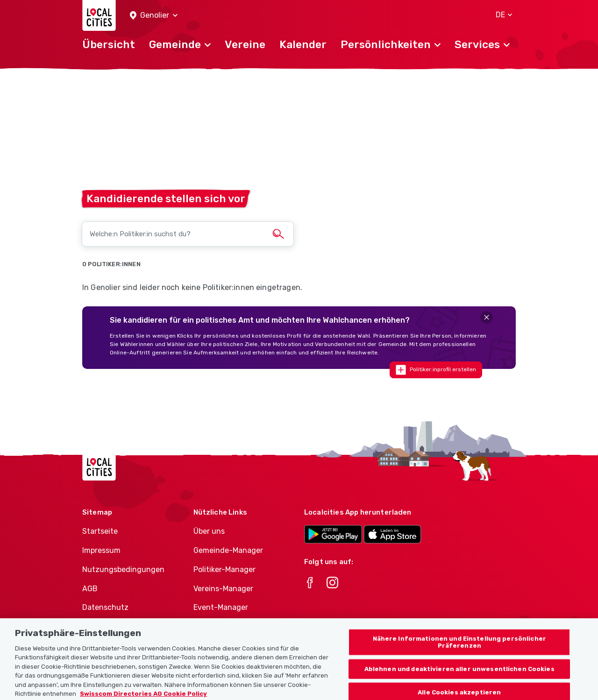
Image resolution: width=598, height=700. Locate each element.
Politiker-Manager (224, 569)
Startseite (100, 531)
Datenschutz (105, 607)
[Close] (487, 317)
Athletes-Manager (226, 626)
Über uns (209, 531)
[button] (154, 16)
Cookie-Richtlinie (112, 626)
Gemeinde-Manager (228, 550)
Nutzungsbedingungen (123, 569)
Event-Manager (221, 607)
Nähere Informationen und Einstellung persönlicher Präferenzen (459, 654)
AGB (90, 589)
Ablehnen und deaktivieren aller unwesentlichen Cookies (459, 681)
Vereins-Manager (223, 589)
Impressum (101, 550)
